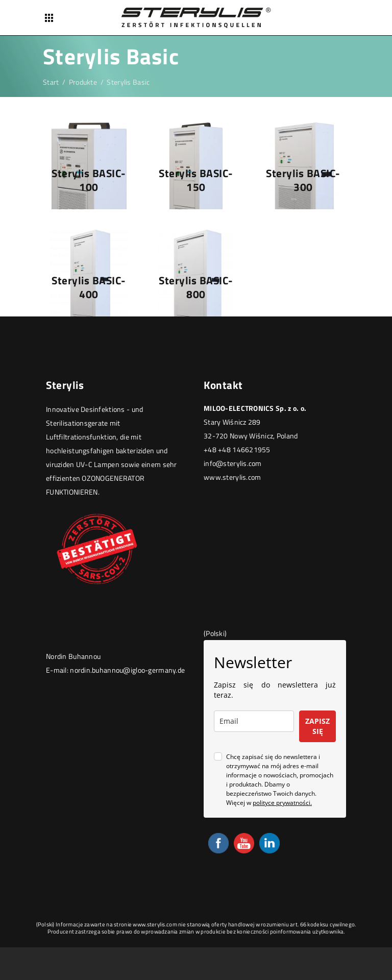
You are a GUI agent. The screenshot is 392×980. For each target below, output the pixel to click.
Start (51, 82)
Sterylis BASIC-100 (89, 180)
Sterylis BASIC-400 (89, 287)
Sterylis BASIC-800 (196, 287)
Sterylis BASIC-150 (196, 180)
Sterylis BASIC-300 (303, 180)
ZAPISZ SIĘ (317, 726)
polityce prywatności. (282, 803)
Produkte (83, 82)
